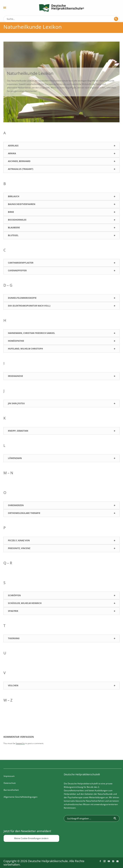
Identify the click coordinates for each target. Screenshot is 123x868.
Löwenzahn (15, 458)
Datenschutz (10, 783)
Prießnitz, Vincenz (19, 548)
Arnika (12, 153)
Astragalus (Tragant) (21, 169)
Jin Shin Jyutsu (16, 403)
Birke (11, 212)
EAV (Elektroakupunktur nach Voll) (29, 306)
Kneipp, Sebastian (18, 431)
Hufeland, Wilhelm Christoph (25, 349)
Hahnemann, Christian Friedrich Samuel (31, 333)
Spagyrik (13, 611)
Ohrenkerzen (16, 505)
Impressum (9, 776)
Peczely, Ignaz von (19, 540)
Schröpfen (14, 595)
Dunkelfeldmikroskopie (22, 298)
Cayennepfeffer (17, 271)
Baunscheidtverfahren (22, 204)
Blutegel (13, 235)
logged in (20, 743)
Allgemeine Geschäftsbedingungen (20, 797)
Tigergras (14, 638)
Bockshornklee (17, 220)
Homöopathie (16, 341)
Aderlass (13, 146)
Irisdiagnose (15, 376)
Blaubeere (14, 228)
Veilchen (13, 685)
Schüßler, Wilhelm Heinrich (25, 603)
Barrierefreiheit (11, 790)
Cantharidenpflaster (21, 263)
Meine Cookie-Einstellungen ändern (31, 838)
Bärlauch (14, 196)
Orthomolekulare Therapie (24, 513)
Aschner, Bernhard (19, 161)
